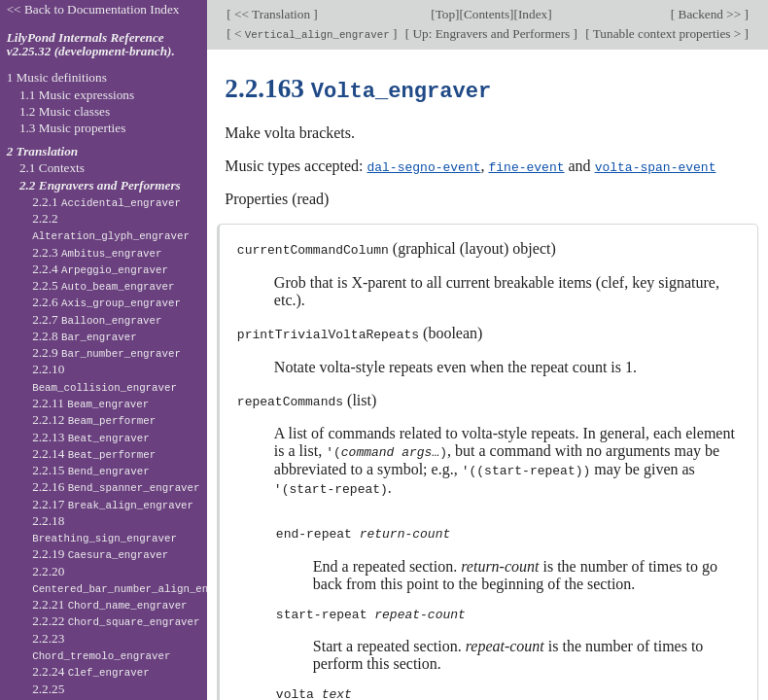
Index (533, 14)
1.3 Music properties (72, 128)
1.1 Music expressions (77, 95)
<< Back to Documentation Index (93, 9)
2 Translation (43, 151)
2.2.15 (91, 470)
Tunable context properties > (667, 34)
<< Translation (273, 14)
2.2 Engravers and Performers (100, 185)
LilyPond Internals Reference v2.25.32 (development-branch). (91, 45)
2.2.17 (113, 504)
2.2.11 (90, 403)
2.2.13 (91, 437)
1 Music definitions (57, 77)
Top (445, 14)
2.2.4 (100, 269)
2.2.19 (100, 554)
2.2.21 (109, 604)
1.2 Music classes (65, 111)
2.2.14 (94, 454)
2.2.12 (94, 420)
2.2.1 (106, 202)
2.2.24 (91, 671)
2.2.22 (116, 621)
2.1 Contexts (52, 168)
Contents (487, 14)
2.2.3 (97, 252)
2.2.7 (97, 319)
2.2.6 (106, 302)
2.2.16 (116, 487)
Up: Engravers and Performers (491, 34)
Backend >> (709, 14)
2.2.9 (106, 352)
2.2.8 (85, 336)
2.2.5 (103, 285)
